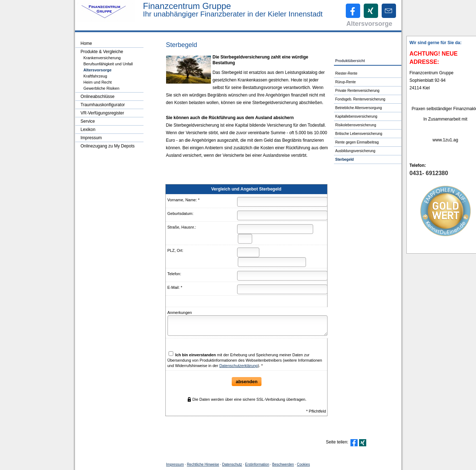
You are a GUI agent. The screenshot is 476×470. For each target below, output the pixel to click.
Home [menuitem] (86, 43)
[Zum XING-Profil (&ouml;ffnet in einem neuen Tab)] (371, 11)
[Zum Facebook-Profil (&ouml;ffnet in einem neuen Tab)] (353, 11)
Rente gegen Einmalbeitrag (357, 142)
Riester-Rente (347, 73)
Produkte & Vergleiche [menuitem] (102, 52)
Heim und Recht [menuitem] (98, 82)
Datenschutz (232, 464)
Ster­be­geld (345, 159)
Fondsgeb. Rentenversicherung (360, 99)
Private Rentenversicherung (357, 91)
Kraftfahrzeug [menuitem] (95, 76)
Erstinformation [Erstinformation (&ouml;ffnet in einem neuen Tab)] (257, 464)
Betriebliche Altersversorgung (359, 108)
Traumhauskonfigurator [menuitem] (103, 105)
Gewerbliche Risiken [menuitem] (102, 88)
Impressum (175, 464)
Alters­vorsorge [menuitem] (98, 70)
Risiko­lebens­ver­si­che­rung (356, 125)
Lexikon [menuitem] (88, 130)
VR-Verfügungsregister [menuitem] (102, 113)
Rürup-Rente (346, 82)
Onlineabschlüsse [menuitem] (98, 97)
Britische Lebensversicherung (359, 134)
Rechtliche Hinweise (203, 464)
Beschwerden (283, 464)
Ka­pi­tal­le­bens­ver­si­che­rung (356, 116)
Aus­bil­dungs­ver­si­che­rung (355, 151)
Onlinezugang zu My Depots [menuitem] (108, 146)
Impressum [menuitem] (91, 138)
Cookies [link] (303, 464)
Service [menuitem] (88, 121)
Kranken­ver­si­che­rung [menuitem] (102, 58)
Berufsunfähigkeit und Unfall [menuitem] (108, 64)
